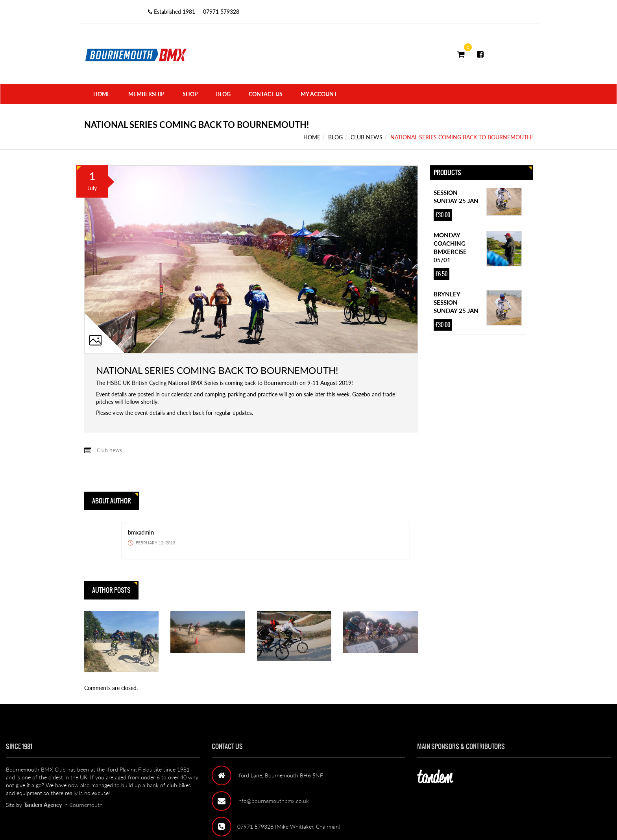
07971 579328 (221, 12)
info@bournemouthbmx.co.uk (273, 801)
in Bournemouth (63, 805)
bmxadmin (141, 532)
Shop (190, 94)
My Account (319, 94)
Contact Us (266, 94)
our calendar (176, 394)
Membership (146, 94)
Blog (223, 94)
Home (102, 94)
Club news (367, 137)
